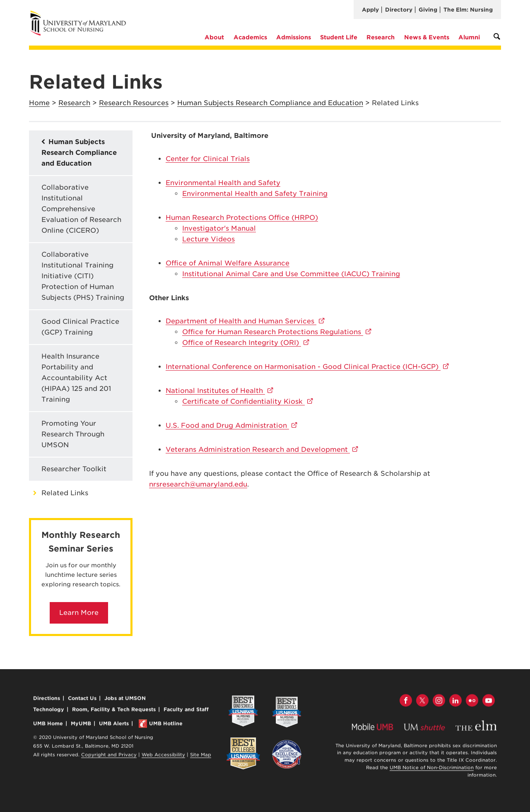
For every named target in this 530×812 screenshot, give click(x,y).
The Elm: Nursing (468, 10)
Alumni (469, 37)
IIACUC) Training (291, 274)
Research (381, 37)
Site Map (201, 756)
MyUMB (81, 724)
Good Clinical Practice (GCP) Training (80, 327)
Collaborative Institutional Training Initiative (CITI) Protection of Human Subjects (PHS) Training (83, 276)
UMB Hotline (166, 724)
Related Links (65, 493)
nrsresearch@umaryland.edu (198, 484)
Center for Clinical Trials (208, 159)
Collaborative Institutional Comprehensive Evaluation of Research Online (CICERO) (81, 209)
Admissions (294, 37)
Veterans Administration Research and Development (262, 449)
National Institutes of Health (220, 391)
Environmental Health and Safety (223, 183)
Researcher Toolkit (74, 469)
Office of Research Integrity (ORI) (246, 343)
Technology (49, 710)
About (214, 37)
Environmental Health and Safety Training (255, 194)
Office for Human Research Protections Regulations (277, 332)
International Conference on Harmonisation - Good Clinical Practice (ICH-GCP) (307, 367)
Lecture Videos (208, 239)
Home (39, 103)
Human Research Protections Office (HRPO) (242, 218)
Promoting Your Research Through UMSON (73, 434)
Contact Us (82, 699)
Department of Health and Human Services (245, 321)
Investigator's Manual (219, 228)
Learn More (79, 613)
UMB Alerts (114, 724)
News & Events (427, 37)
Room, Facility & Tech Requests (114, 710)
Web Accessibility (163, 756)
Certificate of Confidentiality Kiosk (248, 401)
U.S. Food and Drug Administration (232, 425)
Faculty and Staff (186, 710)
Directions (47, 699)
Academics (250, 37)
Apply (370, 10)
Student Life (339, 37)
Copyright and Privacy (109, 756)
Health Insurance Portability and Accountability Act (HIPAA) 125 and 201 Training (76, 378)
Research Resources (134, 103)
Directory (399, 10)
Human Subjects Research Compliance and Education (270, 103)
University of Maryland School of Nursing (81, 13)
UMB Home (48, 724)
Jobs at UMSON (125, 699)
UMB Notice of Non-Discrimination (432, 769)
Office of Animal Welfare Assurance (228, 263)
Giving (428, 10)
